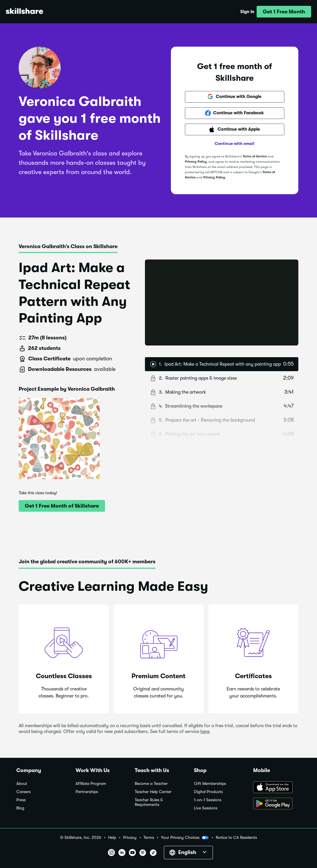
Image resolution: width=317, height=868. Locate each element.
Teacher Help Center (153, 792)
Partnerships (87, 792)
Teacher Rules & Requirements (149, 802)
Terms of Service (255, 156)
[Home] (24, 12)
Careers (23, 792)
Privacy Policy (196, 162)
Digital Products (208, 792)
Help (112, 838)
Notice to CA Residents (236, 838)
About (22, 784)
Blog (20, 808)
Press (21, 800)
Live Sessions (206, 808)
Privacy (130, 838)
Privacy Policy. (215, 177)
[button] (284, 12)
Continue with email (234, 143)
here (205, 732)
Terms (149, 838)
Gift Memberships (210, 784)
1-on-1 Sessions (208, 800)
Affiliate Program (91, 784)
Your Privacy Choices (185, 838)
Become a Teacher (151, 784)
